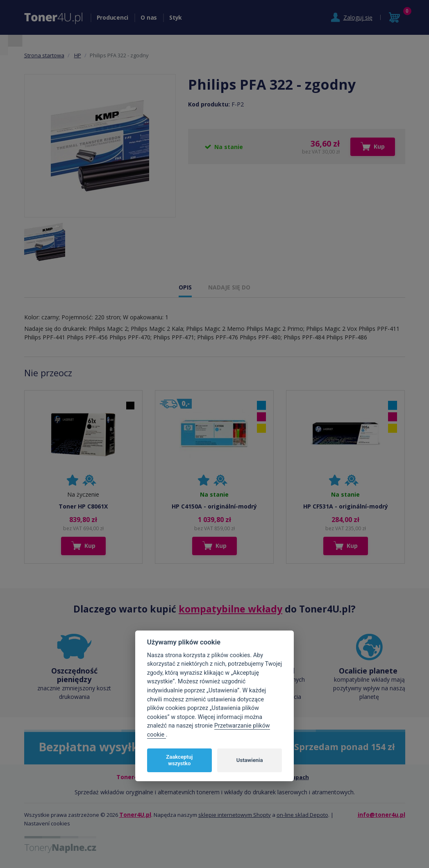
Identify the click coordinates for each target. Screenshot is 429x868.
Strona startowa (44, 55)
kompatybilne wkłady (230, 609)
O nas (149, 17)
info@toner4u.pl (381, 815)
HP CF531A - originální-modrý (346, 506)
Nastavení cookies (47, 823)
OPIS (185, 287)
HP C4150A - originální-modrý (214, 506)
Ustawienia (250, 760)
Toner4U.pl (135, 815)
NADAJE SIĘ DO (229, 287)
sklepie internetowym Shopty (235, 815)
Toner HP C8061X (83, 506)
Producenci (113, 17)
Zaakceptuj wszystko (179, 760)
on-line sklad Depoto (302, 815)
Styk (176, 17)
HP (78, 55)
